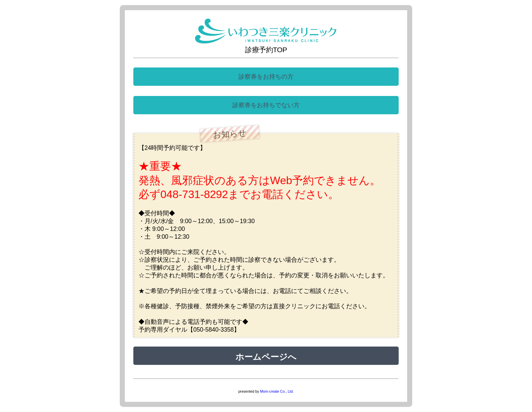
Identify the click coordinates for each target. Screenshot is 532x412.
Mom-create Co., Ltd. (277, 391)
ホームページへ (266, 356)
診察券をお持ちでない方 (266, 105)
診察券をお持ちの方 (266, 77)
